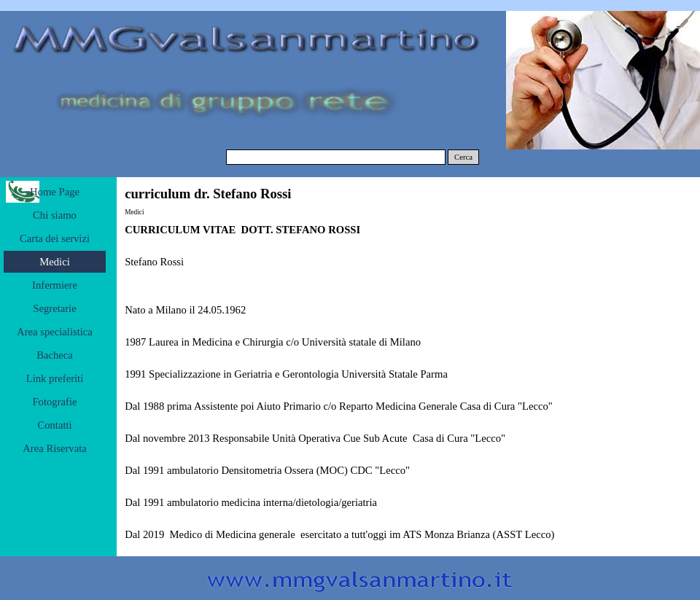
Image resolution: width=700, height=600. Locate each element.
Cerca (463, 157)
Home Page (55, 192)
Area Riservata (55, 448)
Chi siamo (55, 215)
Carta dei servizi (55, 238)
